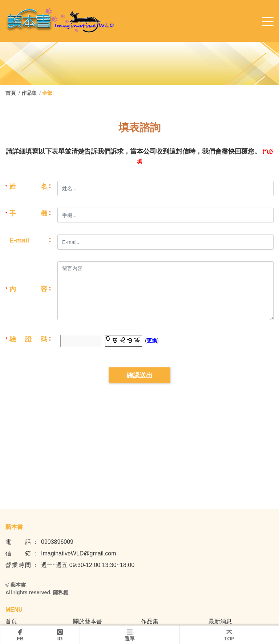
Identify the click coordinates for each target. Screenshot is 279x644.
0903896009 (57, 542)
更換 (152, 341)
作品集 (29, 93)
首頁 (11, 93)
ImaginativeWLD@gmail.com (79, 553)
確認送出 (139, 375)
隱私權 (61, 592)
